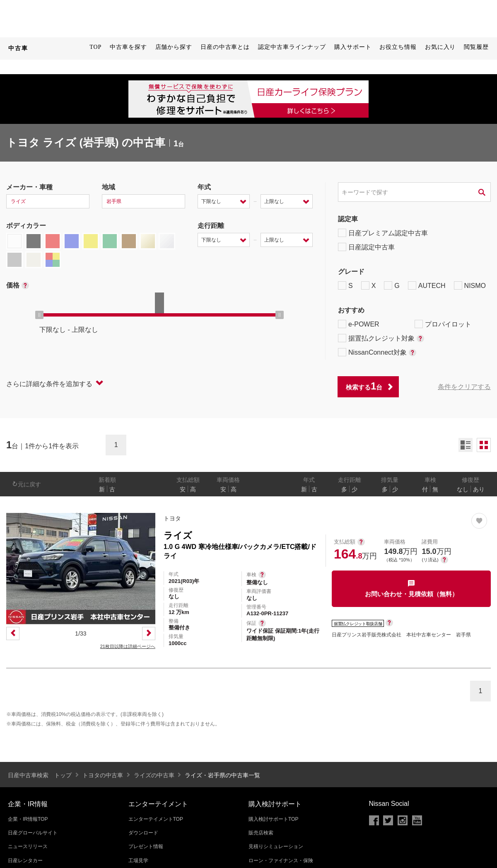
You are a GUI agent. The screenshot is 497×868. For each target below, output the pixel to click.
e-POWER (359, 324)
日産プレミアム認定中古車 (383, 233)
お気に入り (440, 47)
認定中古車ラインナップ (292, 47)
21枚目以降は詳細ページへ (128, 646)
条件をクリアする (464, 387)
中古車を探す (128, 47)
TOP (95, 47)
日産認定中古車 (366, 247)
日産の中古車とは (225, 47)
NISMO (470, 285)
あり (479, 489)
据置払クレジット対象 (381, 338)
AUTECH (427, 285)
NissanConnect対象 (377, 352)
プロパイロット (443, 324)
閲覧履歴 (476, 47)
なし (463, 489)
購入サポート (353, 47)
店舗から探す (174, 47)
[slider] (39, 315)
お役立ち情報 (398, 47)
